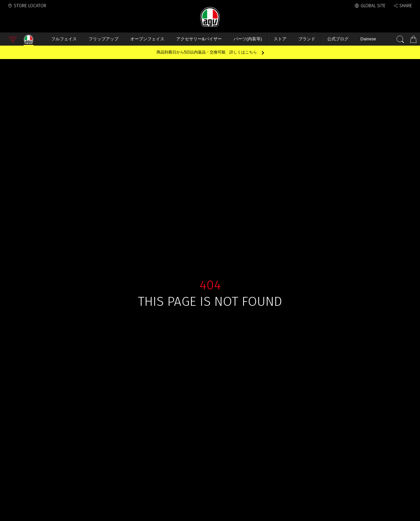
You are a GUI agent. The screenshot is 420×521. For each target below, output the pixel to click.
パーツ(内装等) (248, 39)
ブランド (307, 39)
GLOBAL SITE (373, 6)
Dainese (368, 39)
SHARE (406, 6)
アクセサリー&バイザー (199, 39)
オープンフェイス (147, 39)
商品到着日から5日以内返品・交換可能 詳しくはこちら (207, 52)
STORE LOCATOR (30, 6)
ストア (280, 39)
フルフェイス (64, 39)
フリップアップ (104, 39)
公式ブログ (338, 39)
